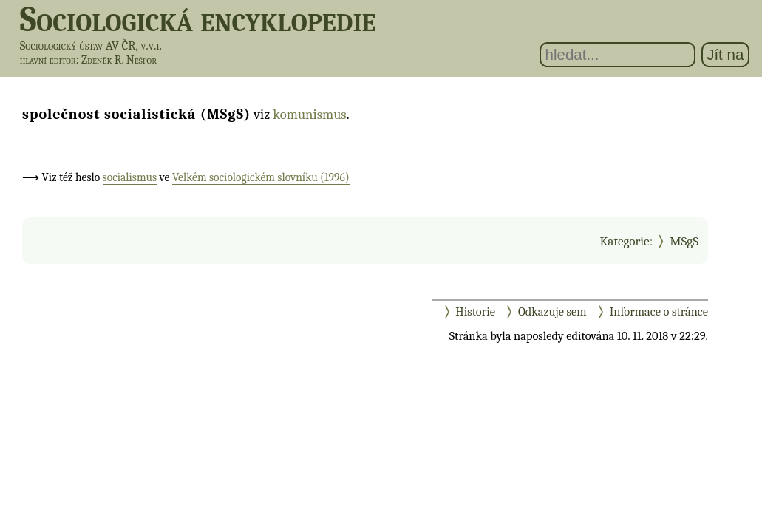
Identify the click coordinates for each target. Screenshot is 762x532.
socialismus (130, 177)
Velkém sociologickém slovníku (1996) (261, 177)
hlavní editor (48, 60)
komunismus (309, 115)
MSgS (684, 241)
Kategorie (625, 241)
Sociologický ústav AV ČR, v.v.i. (91, 45)
